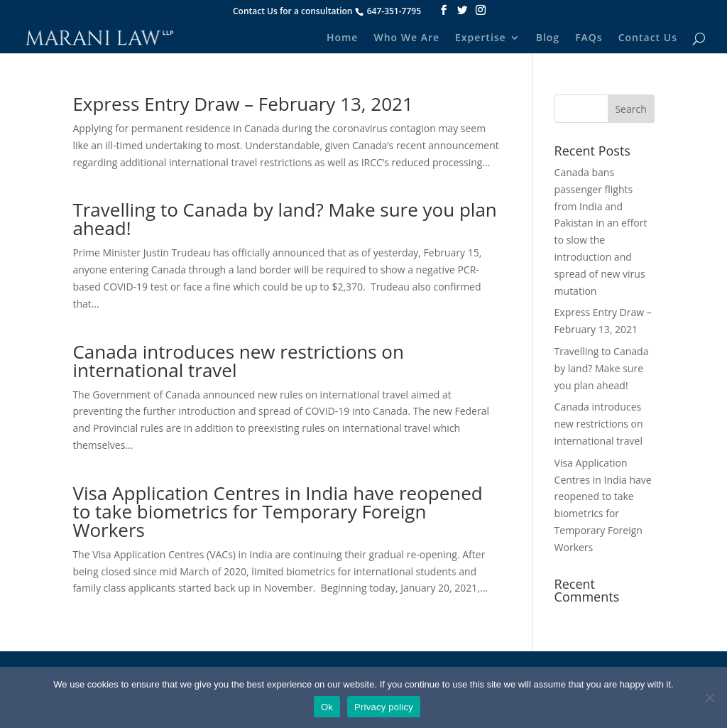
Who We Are (406, 38)
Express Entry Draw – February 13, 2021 (242, 104)
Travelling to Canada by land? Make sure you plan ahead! (284, 219)
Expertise (481, 38)
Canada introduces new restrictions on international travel (238, 361)
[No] (709, 697)
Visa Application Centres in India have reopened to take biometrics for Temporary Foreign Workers (277, 511)
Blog (548, 38)
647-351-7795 (394, 11)
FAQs (589, 38)
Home (343, 38)
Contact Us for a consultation (293, 11)
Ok (327, 707)
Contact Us (648, 38)
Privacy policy (384, 707)
